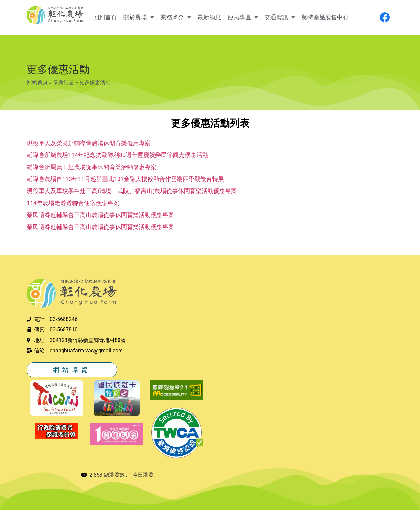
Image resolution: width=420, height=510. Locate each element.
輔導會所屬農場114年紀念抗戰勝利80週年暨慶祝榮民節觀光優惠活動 (118, 155)
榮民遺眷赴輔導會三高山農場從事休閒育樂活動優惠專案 (100, 215)
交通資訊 (280, 17)
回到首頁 (105, 17)
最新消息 (209, 17)
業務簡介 (176, 17)
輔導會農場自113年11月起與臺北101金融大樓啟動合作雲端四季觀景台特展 (125, 179)
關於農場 (139, 17)
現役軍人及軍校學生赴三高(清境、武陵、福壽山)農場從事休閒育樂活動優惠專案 (132, 191)
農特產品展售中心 (325, 17)
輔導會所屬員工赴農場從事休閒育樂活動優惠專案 (92, 167)
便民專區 (243, 17)
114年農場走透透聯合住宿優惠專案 (73, 203)
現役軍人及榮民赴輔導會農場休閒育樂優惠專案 (89, 143)
